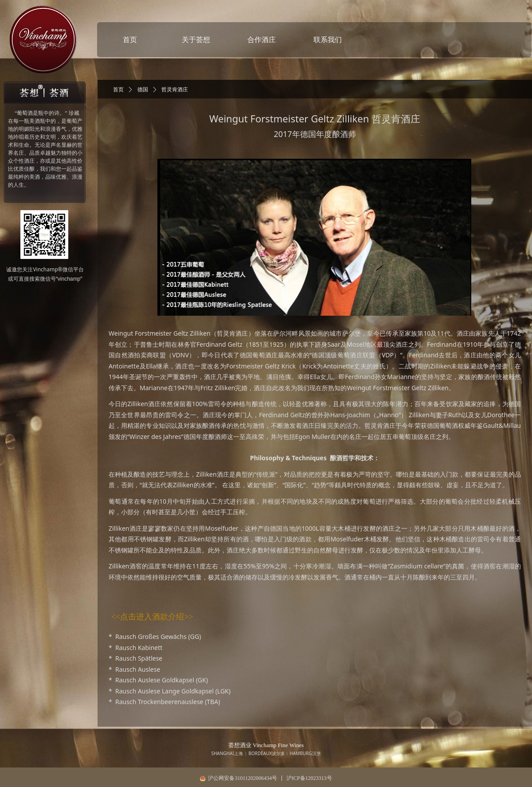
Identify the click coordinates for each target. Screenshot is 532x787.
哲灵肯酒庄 (175, 90)
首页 (118, 90)
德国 (143, 90)
